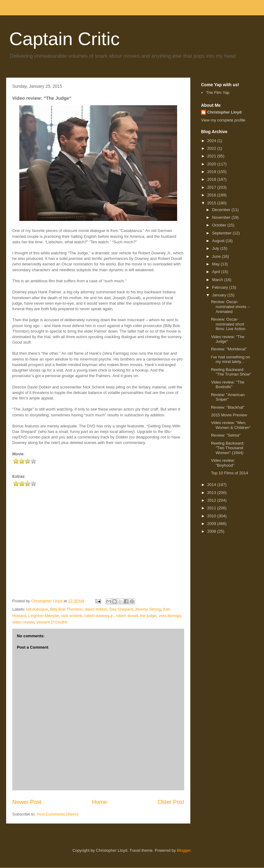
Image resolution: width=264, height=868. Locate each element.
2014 (212, 485)
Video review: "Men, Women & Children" (231, 425)
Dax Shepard (121, 609)
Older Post (171, 802)
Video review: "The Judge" (227, 339)
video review (23, 622)
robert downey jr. (99, 616)
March (218, 280)
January (220, 295)
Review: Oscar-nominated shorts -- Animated (230, 307)
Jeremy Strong (148, 609)
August (219, 241)
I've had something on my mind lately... (230, 359)
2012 (212, 500)
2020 (212, 164)
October (220, 225)
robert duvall (127, 616)
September (222, 233)
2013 (212, 493)
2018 (212, 179)
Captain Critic (64, 39)
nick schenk (72, 616)
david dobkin (96, 609)
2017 (212, 187)
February (221, 287)
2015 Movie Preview (229, 415)
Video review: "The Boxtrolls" (227, 385)
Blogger (184, 850)
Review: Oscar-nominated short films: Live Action (228, 324)
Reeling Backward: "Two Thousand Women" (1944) (227, 448)
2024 (212, 141)
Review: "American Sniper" (228, 397)
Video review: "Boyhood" (223, 463)
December (222, 210)
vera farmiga (170, 616)
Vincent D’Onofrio (52, 622)
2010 (212, 516)
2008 (212, 531)
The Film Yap (218, 93)
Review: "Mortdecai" (229, 349)
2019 (212, 172)
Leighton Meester (44, 616)
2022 (212, 148)
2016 (212, 195)
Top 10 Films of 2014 (229, 473)
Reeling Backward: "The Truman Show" (231, 372)
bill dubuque (37, 609)
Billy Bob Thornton (66, 609)
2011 (212, 508)
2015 (212, 203)
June (217, 256)
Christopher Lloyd (224, 112)
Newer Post (27, 802)
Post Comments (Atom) (58, 814)
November (222, 217)
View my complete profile (223, 120)
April (217, 272)
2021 (212, 156)
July (216, 248)
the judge (148, 616)
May (216, 264)
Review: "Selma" (226, 435)
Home (100, 802)
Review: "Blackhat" (228, 407)
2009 (212, 524)
